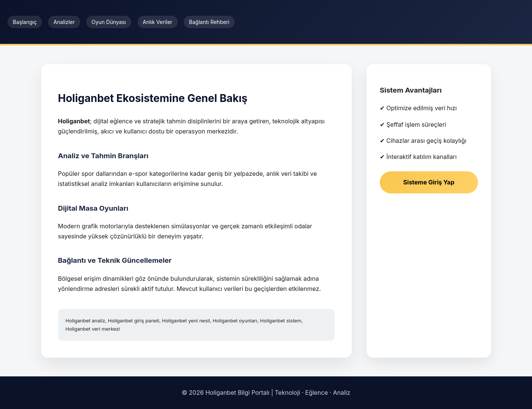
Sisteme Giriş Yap (429, 182)
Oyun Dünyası (109, 22)
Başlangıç (25, 22)
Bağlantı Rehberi (209, 22)
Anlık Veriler (158, 22)
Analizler (64, 22)
